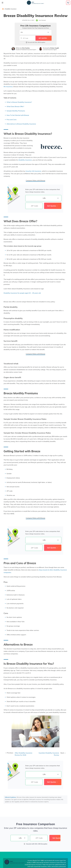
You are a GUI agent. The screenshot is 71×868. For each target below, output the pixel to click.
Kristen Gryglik (55, 48)
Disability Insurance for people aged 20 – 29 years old (22, 293)
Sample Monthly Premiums (16, 111)
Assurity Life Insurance (33, 171)
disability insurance (25, 160)
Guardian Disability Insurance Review (49, 754)
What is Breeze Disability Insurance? (19, 102)
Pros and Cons (12, 120)
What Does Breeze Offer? (15, 106)
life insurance (8, 87)
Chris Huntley (26, 48)
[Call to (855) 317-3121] (68, 3)
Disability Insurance (11, 9)
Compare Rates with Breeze (35, 180)
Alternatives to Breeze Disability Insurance (21, 124)
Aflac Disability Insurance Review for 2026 (23, 754)
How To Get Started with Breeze (18, 115)
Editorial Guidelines (10, 797)
